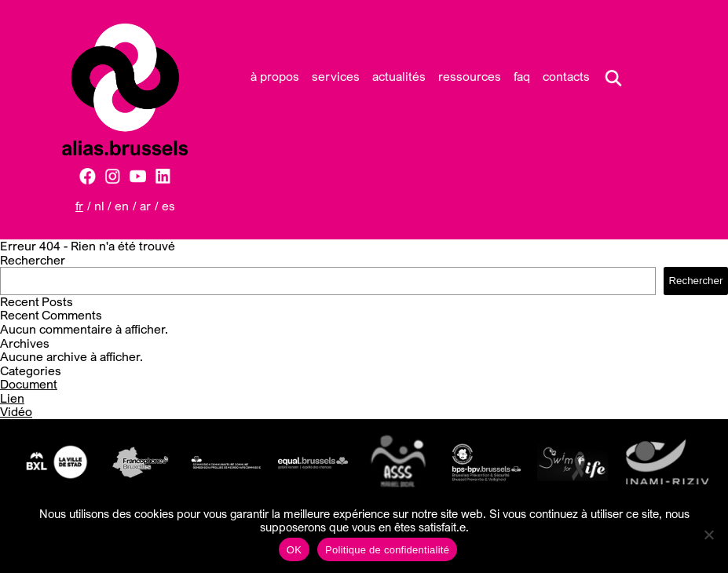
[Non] (708, 535)
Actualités (399, 76)
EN (122, 206)
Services (336, 76)
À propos (275, 76)
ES (168, 206)
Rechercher (33, 260)
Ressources (470, 76)
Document (29, 384)
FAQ (522, 76)
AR (145, 206)
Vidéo (16, 411)
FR (79, 206)
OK (294, 550)
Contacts (566, 76)
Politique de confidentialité (387, 550)
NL (99, 206)
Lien (12, 398)
